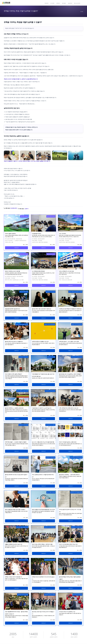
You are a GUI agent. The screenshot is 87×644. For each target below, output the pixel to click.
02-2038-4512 (14, 208)
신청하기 (27, 209)
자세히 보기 (16, 248)
